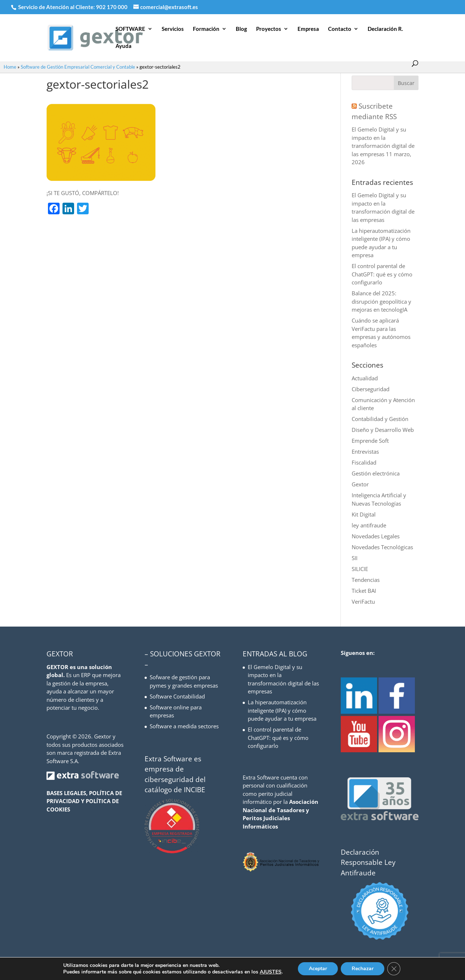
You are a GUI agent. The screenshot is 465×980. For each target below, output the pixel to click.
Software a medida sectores (184, 726)
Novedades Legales (376, 536)
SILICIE (360, 569)
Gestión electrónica (376, 473)
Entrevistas (365, 451)
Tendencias (366, 580)
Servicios (173, 29)
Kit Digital (364, 514)
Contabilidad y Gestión (380, 419)
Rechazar (363, 969)
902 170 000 (112, 7)
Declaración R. (385, 29)
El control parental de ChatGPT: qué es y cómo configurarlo (382, 274)
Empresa (308, 29)
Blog (241, 29)
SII (355, 558)
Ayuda (124, 46)
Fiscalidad (364, 462)
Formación (206, 29)
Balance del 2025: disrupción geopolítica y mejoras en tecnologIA (381, 301)
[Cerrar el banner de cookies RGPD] (394, 969)
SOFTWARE (130, 29)
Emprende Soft (370, 441)
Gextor (360, 484)
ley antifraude (369, 525)
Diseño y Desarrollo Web (383, 430)
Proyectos (269, 29)
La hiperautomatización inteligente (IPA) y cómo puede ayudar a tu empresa (282, 710)
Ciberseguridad (371, 389)
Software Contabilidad (177, 696)
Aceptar (318, 969)
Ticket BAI (364, 591)
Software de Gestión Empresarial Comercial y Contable (78, 67)
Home (10, 67)
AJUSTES (271, 972)
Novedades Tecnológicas (382, 547)
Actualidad (365, 378)
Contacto (340, 29)
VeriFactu (363, 602)
